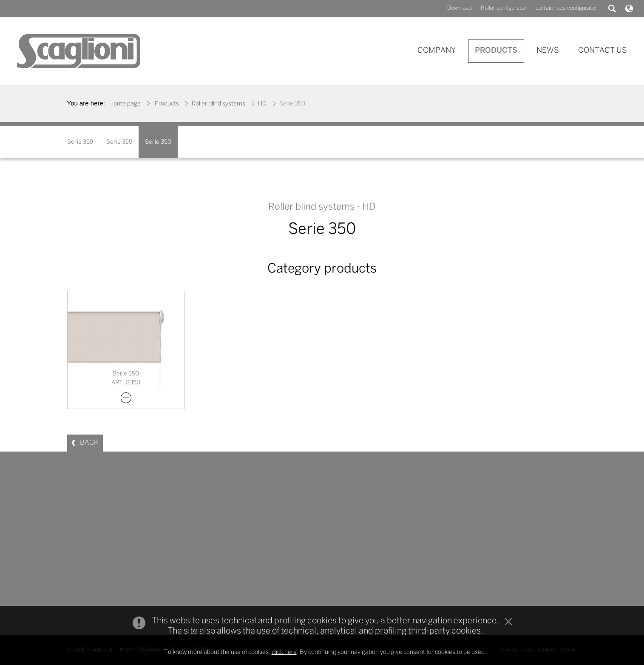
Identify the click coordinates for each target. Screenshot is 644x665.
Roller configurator (504, 8)
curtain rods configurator (566, 8)
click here (284, 653)
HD (262, 104)
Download (460, 8)
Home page (125, 104)
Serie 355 (119, 142)
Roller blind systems (218, 104)
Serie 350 (158, 142)
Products (167, 104)
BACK (89, 443)
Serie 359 (80, 142)
